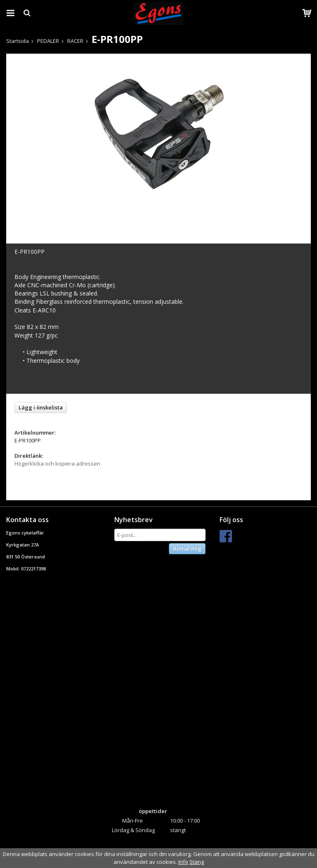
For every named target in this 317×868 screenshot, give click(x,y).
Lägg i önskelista (41, 407)
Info (183, 862)
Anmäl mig (187, 549)
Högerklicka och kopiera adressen (57, 464)
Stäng (197, 862)
